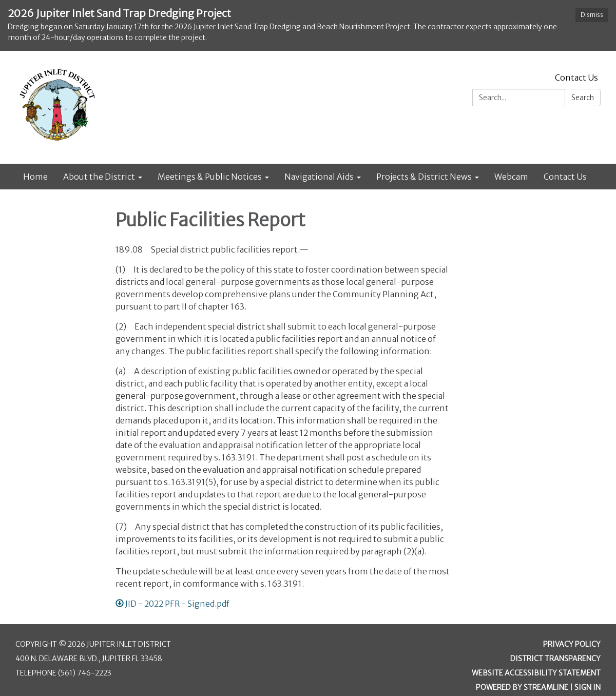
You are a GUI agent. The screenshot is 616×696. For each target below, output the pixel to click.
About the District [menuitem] (99, 177)
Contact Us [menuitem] (565, 177)
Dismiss (592, 15)
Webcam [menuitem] (511, 177)
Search (583, 98)
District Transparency (555, 659)
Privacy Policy (572, 644)
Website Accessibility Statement (536, 673)
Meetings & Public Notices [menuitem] (210, 177)
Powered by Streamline (522, 687)
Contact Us (576, 78)
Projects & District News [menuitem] (424, 177)
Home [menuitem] (35, 177)
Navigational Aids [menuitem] (319, 177)
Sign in (588, 687)
